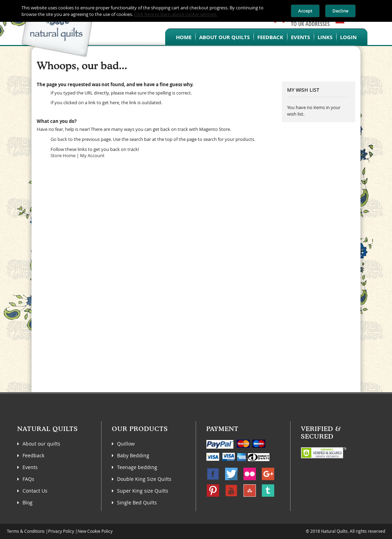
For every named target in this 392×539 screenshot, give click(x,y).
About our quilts (224, 37)
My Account (92, 155)
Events (300, 37)
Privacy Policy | (63, 531)
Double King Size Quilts (144, 479)
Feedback (270, 37)
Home (184, 37)
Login (348, 37)
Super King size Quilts (143, 491)
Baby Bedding (133, 455)
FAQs (28, 479)
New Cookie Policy (95, 531)
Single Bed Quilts (137, 502)
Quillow (126, 444)
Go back (59, 139)
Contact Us (35, 491)
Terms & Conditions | (28, 531)
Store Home (63, 155)
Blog (28, 502)
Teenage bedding (137, 467)
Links (325, 37)
